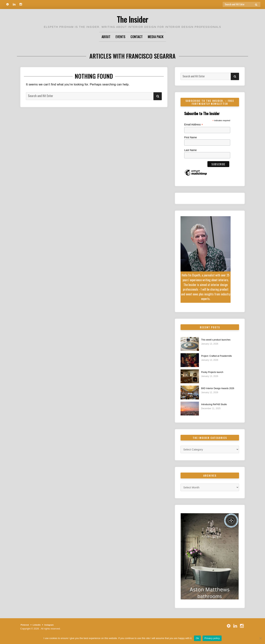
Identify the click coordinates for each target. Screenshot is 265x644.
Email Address (194, 125)
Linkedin (39, 625)
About (106, 37)
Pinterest (26, 625)
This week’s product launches (219, 340)
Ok (197, 638)
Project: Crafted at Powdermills (220, 356)
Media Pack (156, 37)
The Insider (132, 18)
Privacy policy (212, 638)
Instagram (54, 625)
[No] (260, 638)
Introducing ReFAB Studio (217, 405)
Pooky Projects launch (215, 372)
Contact (137, 37)
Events (120, 37)
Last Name (190, 150)
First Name (190, 137)
